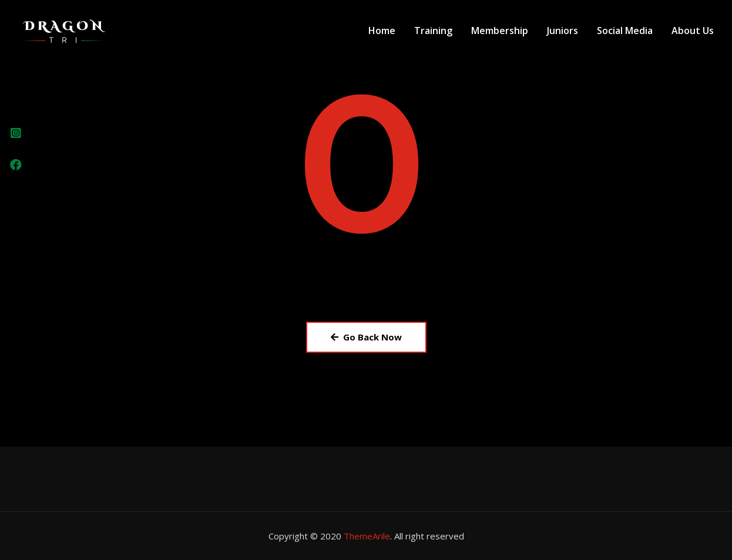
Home (382, 31)
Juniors (563, 31)
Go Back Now (366, 337)
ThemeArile (367, 536)
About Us (693, 31)
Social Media (625, 31)
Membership (500, 31)
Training (433, 31)
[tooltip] (16, 133)
